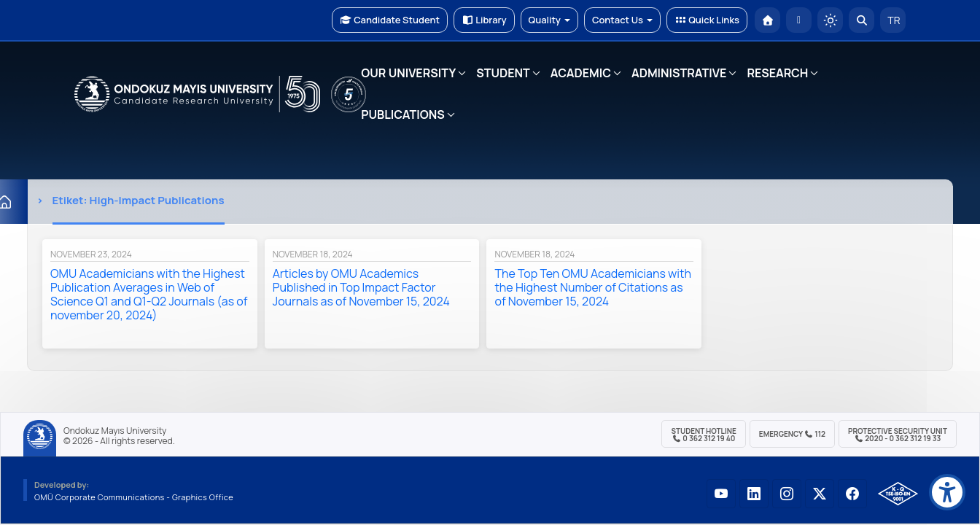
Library (484, 20)
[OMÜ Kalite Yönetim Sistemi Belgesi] (898, 494)
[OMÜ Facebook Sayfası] (852, 494)
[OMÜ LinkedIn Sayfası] (754, 494)
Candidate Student (390, 20)
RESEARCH (777, 73)
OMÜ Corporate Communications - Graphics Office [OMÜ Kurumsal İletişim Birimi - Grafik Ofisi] (134, 497)
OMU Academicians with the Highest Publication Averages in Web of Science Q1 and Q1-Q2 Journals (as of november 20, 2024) (149, 294)
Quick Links (707, 20)
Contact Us (622, 20)
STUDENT (503, 73)
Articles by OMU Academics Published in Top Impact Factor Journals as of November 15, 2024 (361, 287)
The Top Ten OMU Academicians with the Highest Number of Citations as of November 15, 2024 (593, 287)
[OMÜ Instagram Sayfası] (787, 494)
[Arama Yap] (862, 20)
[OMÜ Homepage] (767, 20)
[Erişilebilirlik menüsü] (947, 492)
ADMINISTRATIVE (679, 73)
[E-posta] (799, 20)
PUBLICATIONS (402, 114)
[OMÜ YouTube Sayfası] (721, 494)
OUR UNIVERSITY (408, 73)
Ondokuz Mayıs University (115, 431)
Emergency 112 (792, 434)
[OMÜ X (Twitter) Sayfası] (820, 494)
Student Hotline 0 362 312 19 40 (703, 435)
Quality (549, 20)
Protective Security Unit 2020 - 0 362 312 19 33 (898, 435)
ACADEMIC (581, 73)
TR (893, 20)
